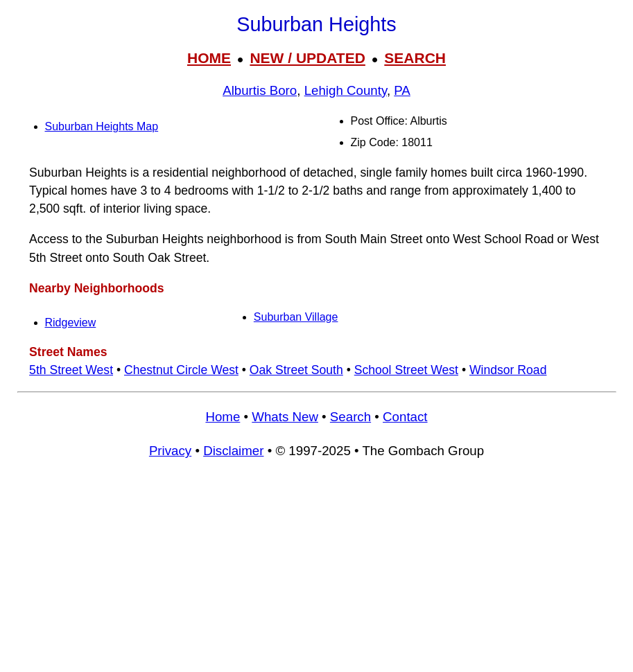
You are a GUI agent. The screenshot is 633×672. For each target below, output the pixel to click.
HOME (209, 58)
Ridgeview (71, 322)
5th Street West (71, 370)
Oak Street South (296, 370)
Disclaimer (233, 451)
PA (402, 90)
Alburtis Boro (260, 90)
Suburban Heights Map (102, 126)
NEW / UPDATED (307, 58)
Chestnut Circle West (181, 370)
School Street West (406, 370)
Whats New (285, 417)
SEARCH (415, 58)
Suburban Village (296, 317)
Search (350, 417)
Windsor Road (508, 370)
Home (223, 417)
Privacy (170, 451)
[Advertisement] (317, 572)
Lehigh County (346, 90)
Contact (405, 417)
